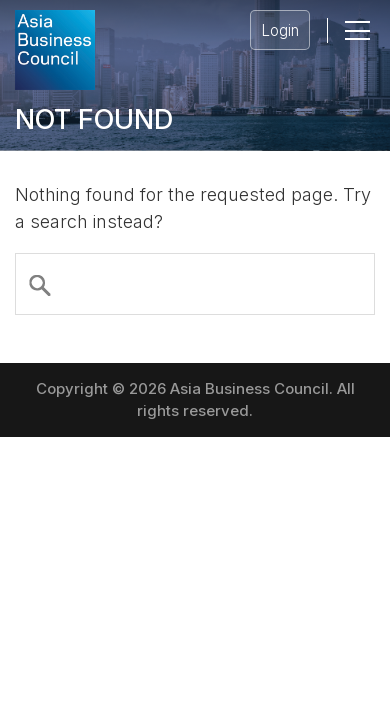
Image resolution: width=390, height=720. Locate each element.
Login (280, 30)
